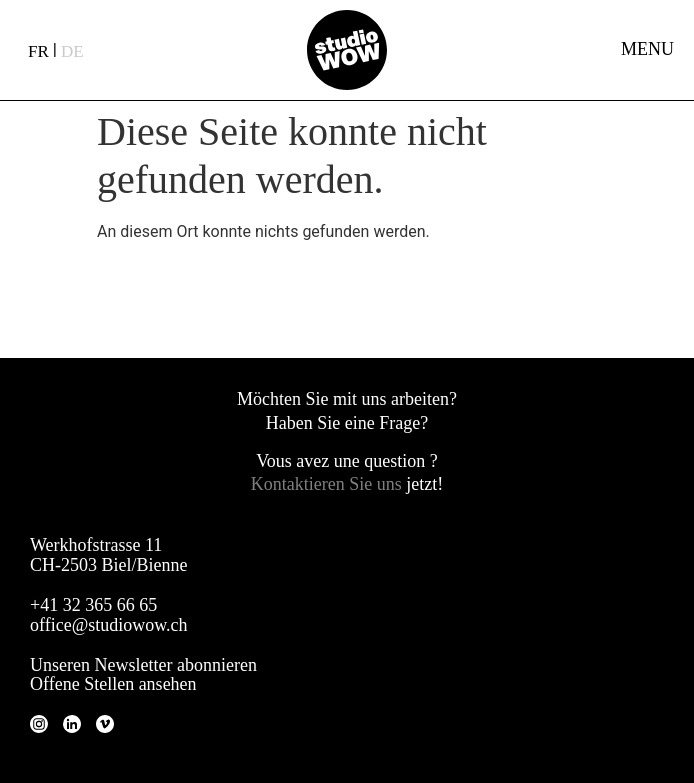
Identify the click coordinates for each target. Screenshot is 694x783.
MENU (647, 49)
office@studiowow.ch (109, 625)
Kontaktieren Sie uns (328, 484)
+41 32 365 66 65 (93, 605)
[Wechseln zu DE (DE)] (72, 50)
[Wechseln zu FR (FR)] (38, 50)
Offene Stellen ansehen (113, 684)
